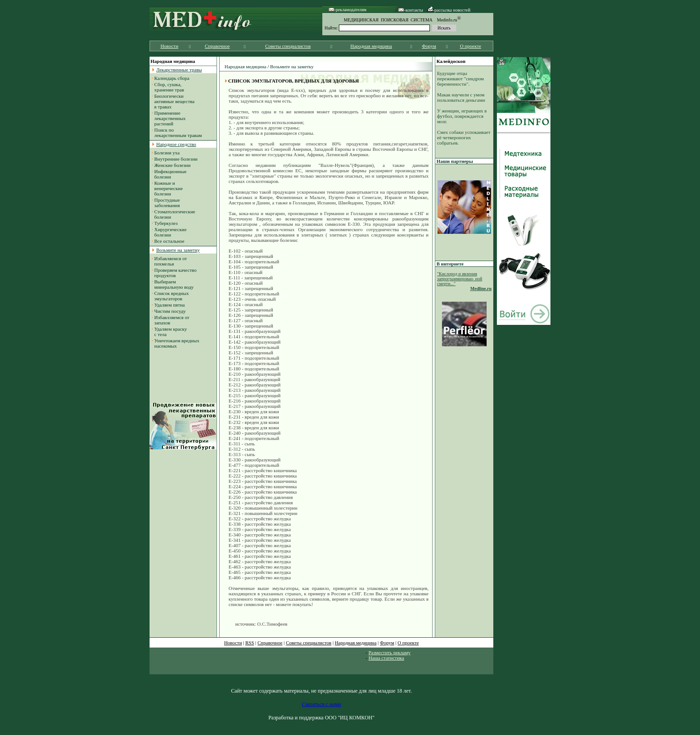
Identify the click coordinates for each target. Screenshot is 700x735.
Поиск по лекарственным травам (177, 133)
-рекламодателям (348, 10)
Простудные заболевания (166, 203)
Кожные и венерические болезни (167, 188)
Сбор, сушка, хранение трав (168, 87)
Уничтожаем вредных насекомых (175, 343)
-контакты (411, 10)
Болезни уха (167, 153)
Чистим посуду (170, 311)
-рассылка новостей (449, 10)
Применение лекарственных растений (169, 118)
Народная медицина (371, 46)
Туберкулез (166, 223)
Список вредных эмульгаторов (170, 296)
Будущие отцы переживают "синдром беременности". (460, 79)
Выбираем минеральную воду (173, 284)
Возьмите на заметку (292, 66)
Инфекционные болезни (169, 174)
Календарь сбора (172, 78)
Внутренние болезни (176, 159)
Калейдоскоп (451, 61)
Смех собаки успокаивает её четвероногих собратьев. (464, 137)
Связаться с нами (321, 704)
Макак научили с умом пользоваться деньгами (461, 97)
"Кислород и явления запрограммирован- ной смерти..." (460, 279)
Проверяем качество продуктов (174, 273)
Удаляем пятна (170, 305)
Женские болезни (173, 165)
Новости (169, 46)
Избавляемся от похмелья (169, 261)
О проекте (471, 46)
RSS (250, 643)
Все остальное (169, 241)
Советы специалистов (288, 46)
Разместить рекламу (389, 652)
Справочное (217, 46)
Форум (429, 46)
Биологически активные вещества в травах (173, 101)
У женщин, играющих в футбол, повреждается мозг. (462, 116)
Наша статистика (386, 658)
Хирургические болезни (169, 232)
